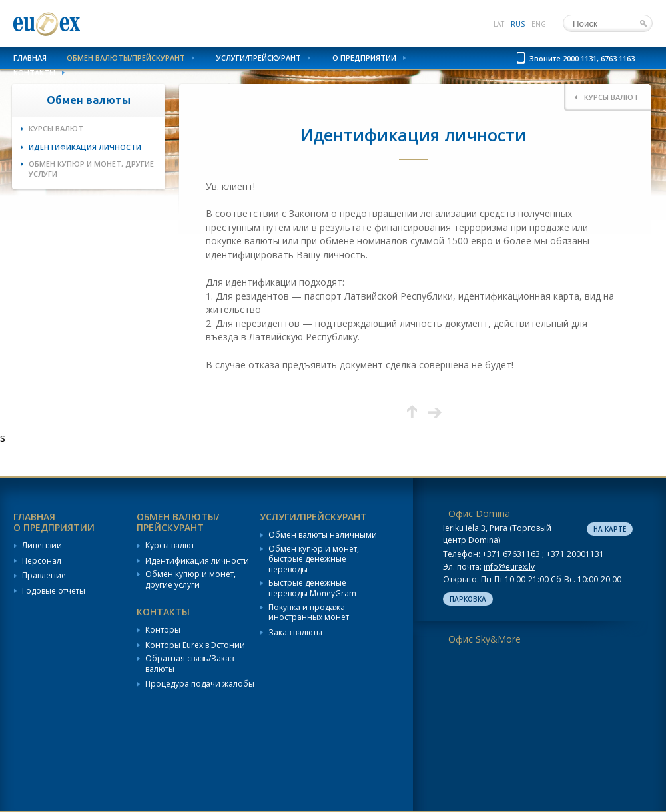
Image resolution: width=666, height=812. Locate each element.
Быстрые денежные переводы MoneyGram (312, 588)
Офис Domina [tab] (479, 513)
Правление (44, 576)
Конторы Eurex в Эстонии (195, 645)
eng (539, 24)
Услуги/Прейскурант (259, 58)
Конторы (163, 630)
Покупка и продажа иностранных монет (309, 612)
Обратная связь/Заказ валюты (189, 664)
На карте (610, 529)
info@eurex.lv (509, 567)
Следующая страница (435, 412)
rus (518, 24)
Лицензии (42, 546)
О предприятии (364, 58)
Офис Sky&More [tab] (485, 639)
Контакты (34, 72)
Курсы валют (56, 128)
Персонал (42, 561)
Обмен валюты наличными (323, 535)
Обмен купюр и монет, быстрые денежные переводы (314, 559)
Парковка (468, 599)
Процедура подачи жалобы (200, 684)
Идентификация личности (85, 147)
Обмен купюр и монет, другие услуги (91, 169)
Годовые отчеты (54, 591)
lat (499, 24)
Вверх (412, 412)
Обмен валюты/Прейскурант (126, 58)
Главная (30, 58)
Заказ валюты (295, 633)
